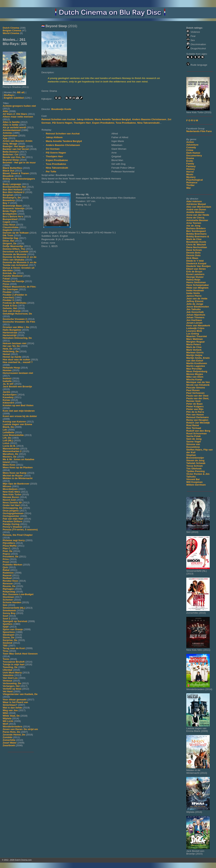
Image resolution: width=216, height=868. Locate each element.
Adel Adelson (194, 201)
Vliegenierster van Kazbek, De (20, 694)
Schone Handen (12, 602)
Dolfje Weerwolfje (13, 246)
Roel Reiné (193, 425)
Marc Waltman (195, 339)
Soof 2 (6, 619)
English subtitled (14, 98)
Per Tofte (51, 172)
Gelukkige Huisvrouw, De (17, 314)
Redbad (7, 578)
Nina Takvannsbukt (148, 123)
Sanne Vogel (194, 442)
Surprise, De (10, 640)
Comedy (191, 147)
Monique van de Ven (198, 382)
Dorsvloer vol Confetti (15, 252)
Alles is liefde (11, 125)
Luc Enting (193, 334)
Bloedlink (8, 176)
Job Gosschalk (195, 312)
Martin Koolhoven (197, 363)
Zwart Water (10, 743)
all (23, 92)
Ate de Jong (193, 226)
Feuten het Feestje (13, 281)
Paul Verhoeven (195, 393)
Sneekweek (9, 610)
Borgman (8, 195)
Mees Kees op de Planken (18, 467)
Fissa (6, 284)
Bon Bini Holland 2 (14, 192)
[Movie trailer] (96, 66)
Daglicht (8, 230)
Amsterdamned (12, 130)
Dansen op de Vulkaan (16, 233)
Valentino (8, 675)
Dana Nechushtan (197, 247)
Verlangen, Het (11, 686)
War (189, 188)
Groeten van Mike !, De (16, 327)
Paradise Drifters (13, 521)
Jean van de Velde (197, 299)
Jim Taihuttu (193, 309)
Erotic (190, 161)
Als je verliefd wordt (14, 127)
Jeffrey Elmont (195, 301)
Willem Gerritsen (196, 485)
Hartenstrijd (10, 335)
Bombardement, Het (14, 187)
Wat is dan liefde (12, 708)
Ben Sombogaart (196, 231)
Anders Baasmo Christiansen (149, 119)
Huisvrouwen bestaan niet (18, 373)
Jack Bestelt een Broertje (17, 387)
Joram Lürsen (194, 323)
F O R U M (192, 120)
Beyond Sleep (11, 160)
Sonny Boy (9, 613)
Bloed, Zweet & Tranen (16, 173)
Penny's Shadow (12, 527)
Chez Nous (9, 225)
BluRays (9, 95)
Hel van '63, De (11, 346)
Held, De (8, 349)
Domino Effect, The (14, 249)
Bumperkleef (10, 219)
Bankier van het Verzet (16, 149)
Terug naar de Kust (14, 648)
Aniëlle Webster (195, 212)
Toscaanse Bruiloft (14, 662)
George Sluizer (195, 277)
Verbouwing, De (12, 683)
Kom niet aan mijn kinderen (19, 411)
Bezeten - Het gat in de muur (19, 163)
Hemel (6, 354)
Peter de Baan (194, 404)
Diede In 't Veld (195, 261)
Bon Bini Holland (13, 190)
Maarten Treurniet (197, 336)
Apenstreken (10, 136)
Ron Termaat (194, 428)
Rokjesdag (9, 592)
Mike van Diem (195, 377)
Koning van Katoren (14, 422)
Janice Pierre (194, 296)
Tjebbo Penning (195, 471)
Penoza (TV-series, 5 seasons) (20, 530)
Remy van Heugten (197, 420)
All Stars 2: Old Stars (15, 114)
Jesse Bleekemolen (198, 307)
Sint (5, 605)
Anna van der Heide (198, 215)
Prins (6, 559)
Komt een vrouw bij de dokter (20, 416)
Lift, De (7, 438)
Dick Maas (192, 258)
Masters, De (10, 457)
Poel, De (8, 551)
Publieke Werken (13, 565)
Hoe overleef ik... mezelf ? (18, 362)
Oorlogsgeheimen (13, 513)
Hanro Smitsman (196, 282)
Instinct (7, 378)
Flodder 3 (8, 300)
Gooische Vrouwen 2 (15, 319)
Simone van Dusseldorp (193, 446)
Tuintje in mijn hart (14, 664)
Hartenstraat (10, 333)
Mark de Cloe (194, 347)
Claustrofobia (11, 227)
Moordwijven (10, 489)
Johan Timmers (195, 317)
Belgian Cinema (12, 30)
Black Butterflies (12, 168)
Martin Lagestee (196, 366)
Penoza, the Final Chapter (18, 535)
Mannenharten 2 (12, 451)
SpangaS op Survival (15, 621)
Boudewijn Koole (196, 242)
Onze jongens (11, 511)
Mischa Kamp (194, 379)
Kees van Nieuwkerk (198, 326)
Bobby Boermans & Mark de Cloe (198, 238)
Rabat (6, 570)
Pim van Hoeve (195, 415)
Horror (190, 172)
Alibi (5, 111)
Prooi (6, 562)
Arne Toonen (194, 223)
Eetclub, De (9, 273)
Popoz (6, 554)
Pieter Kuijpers (195, 406)
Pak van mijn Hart (13, 519)
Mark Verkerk (194, 350)
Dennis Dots (193, 255)
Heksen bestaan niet (14, 343)
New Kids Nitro (11, 492)
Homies (7, 370)
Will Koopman (194, 482)
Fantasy (191, 166)
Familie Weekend (13, 276)
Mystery (191, 177)
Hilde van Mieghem (197, 288)
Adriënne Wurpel (196, 204)
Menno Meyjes (195, 374)
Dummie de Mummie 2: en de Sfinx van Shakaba (20, 258)
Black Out (8, 171)
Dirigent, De (10, 243)
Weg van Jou (10, 710)
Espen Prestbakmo (103, 123)
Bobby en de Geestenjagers (19, 179)
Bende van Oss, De (14, 157)
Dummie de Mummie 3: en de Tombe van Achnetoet (20, 264)
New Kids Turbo (12, 494)
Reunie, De (9, 586)
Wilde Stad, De (11, 716)
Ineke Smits (193, 293)
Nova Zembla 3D (12, 503)
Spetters (8, 624)
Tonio (6, 659)
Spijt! (6, 627)
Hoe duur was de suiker (16, 360)
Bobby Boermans (196, 234)
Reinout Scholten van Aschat (58, 119)
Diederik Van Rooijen (198, 266)
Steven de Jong (195, 460)
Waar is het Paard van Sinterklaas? (15, 704)
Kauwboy (8, 397)
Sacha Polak (193, 436)
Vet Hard (8, 691)
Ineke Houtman (195, 290)
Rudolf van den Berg (198, 431)
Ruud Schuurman (196, 433)
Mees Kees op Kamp (15, 473)
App (5, 138)
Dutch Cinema (11, 28)
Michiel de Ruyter (13, 476)
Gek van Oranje (12, 311)
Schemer (8, 600)
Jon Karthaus (194, 320)
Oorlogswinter (11, 516)
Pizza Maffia (10, 546)
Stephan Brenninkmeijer (195, 456)
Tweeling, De (10, 667)
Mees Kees (9, 465)
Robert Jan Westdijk (198, 423)
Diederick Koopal (196, 263)
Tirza (5, 651)
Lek (5, 430)
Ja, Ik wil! (8, 384)
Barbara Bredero (196, 228)
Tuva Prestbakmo (126, 123)
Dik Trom (8, 235)
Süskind (7, 643)
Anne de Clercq (195, 218)
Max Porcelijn (194, 369)
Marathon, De (10, 454)
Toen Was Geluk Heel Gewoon (20, 654)
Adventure (192, 145)
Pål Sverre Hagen (62, 123)
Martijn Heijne (194, 355)
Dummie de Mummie (15, 254)
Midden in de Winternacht (18, 478)
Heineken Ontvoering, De (17, 338)
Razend (7, 575)
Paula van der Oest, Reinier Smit (198, 400)
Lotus (6, 443)
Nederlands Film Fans (199, 131)
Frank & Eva (10, 306)
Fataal (6, 279)
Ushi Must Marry (12, 673)
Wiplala (7, 718)
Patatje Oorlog (11, 524)
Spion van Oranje (13, 629)
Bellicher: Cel (11, 154)
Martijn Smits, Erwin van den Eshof (198, 359)
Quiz (5, 567)
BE (19, 92)
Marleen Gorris (195, 353)
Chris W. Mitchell (196, 245)
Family (190, 164)
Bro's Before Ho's (13, 217)
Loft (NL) (8, 440)
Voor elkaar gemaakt (15, 700)
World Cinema (11, 33)
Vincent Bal (193, 479)
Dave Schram (194, 250)
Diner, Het (8, 241)
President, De (11, 557)
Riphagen (8, 589)
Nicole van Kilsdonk (198, 385)
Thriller (190, 185)
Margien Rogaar (196, 342)
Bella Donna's (11, 152)
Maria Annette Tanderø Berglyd (113, 119)
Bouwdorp (9, 200)
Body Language (12, 184)
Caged (6, 222)
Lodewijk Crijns (195, 328)
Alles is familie (11, 122)
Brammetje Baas (12, 206)
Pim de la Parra (195, 412)
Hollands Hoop (11, 368)
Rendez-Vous (10, 581)
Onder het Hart (11, 505)
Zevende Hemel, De (14, 735)
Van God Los (10, 678)
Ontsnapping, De (13, 508)
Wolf (5, 724)
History (191, 169)
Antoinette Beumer (197, 220)
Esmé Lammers (195, 274)
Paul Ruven (193, 390)
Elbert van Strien (196, 269)
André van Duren (196, 209)
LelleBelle (8, 432)
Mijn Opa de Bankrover (16, 484)
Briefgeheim (10, 214)
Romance (192, 183)
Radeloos (8, 573)
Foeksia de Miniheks (15, 303)
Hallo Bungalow (12, 330)
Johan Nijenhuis (196, 315)
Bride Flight (10, 211)
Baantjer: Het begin (14, 146)
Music (190, 174)
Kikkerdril (8, 403)
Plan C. (7, 548)
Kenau (6, 400)
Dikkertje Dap (11, 238)
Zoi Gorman (53, 149)
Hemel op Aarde (12, 357)
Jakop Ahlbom (85, 119)
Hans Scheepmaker (198, 285)
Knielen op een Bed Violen (18, 405)
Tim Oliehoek (194, 469)
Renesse (8, 583)
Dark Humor (193, 153)
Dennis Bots (193, 253)
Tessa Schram (194, 466)
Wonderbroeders (13, 727)
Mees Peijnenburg (197, 371)
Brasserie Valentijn (14, 208)
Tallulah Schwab (196, 463)
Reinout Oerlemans (198, 417)
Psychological (194, 180)
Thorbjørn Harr (82, 123)
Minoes (7, 486)
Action (190, 142)
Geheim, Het (10, 308)
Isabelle (7, 381)
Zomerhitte (9, 740)
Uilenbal (7, 670)
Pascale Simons (196, 388)
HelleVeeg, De (11, 351)
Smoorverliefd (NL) (14, 608)
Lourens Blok (194, 331)
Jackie (6, 392)
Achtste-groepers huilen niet (19, 106)
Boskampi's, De (12, 198)
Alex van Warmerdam (199, 207)
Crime (190, 150)
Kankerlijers (10, 395)
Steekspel (8, 635)
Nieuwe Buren (11, 497)
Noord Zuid (9, 500)
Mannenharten (11, 449)
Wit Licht (8, 721)
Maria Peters (194, 344)
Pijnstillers (9, 543)
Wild (5, 713)
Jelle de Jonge (195, 304)
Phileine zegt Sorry (14, 540)
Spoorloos (9, 632)
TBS (5, 646)
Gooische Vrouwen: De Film (19, 322)
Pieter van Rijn (195, 409)
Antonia (7, 133)
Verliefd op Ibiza (12, 689)
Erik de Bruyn (194, 272)
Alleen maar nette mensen (18, 117)
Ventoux (7, 681)
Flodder (7, 292)
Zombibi (7, 737)
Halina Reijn (193, 280)
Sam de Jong (194, 439)
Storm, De (8, 637)
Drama (190, 158)
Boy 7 (6, 203)
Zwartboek (9, 745)
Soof (5, 616)
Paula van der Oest (197, 396)
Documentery (194, 156)
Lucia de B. (9, 446)
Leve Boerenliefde (13, 435)
